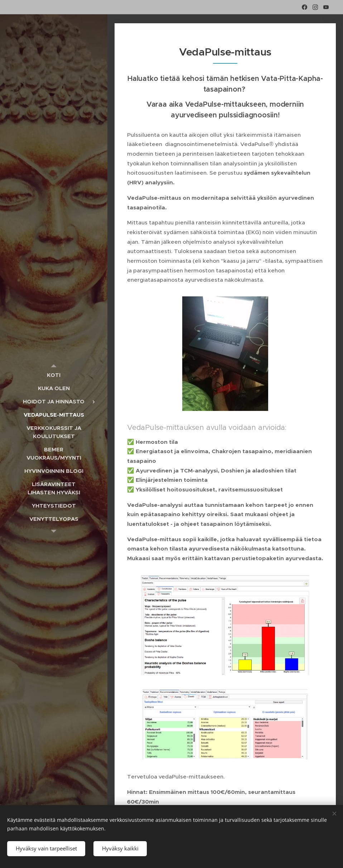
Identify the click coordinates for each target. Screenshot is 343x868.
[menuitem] (54, 375)
